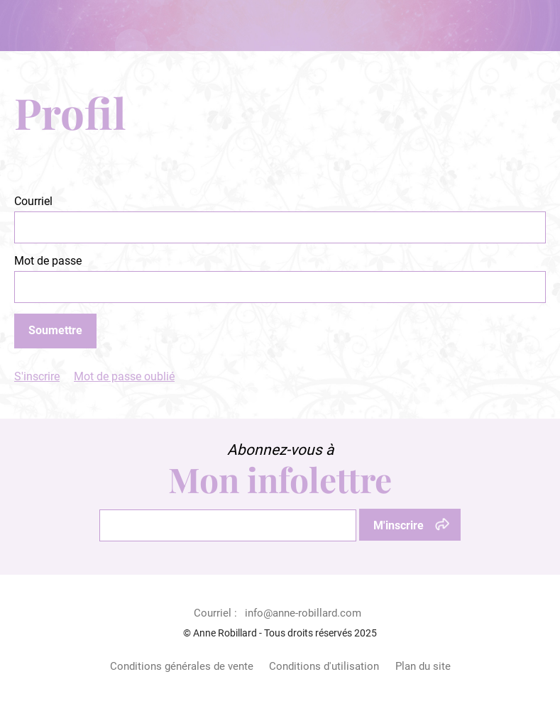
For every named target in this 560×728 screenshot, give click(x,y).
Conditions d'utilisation (324, 666)
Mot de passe (48, 261)
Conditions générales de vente (182, 666)
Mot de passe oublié (124, 376)
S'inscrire (37, 376)
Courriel (33, 201)
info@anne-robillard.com (303, 613)
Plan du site (423, 666)
